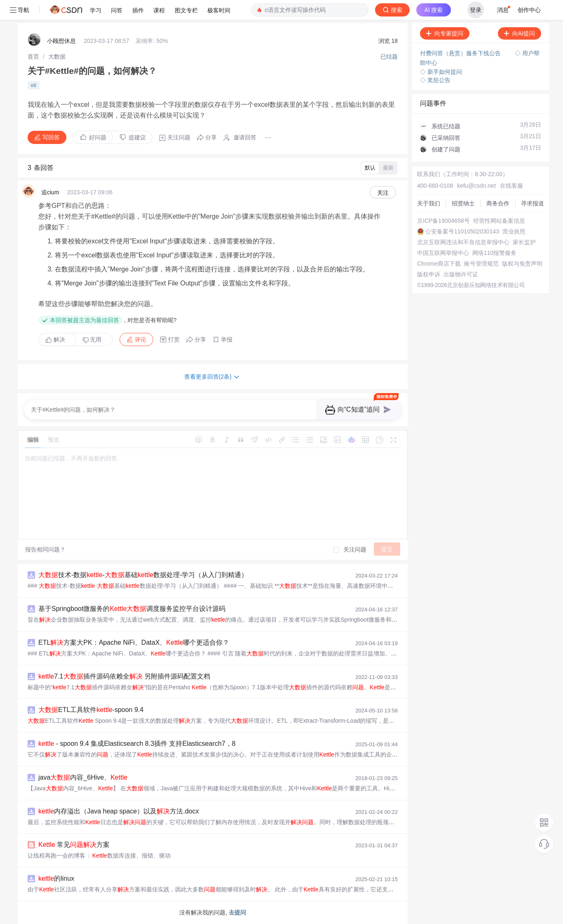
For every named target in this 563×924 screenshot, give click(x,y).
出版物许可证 (461, 274)
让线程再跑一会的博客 (56, 856)
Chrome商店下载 (439, 264)
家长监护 (524, 242)
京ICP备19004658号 (443, 221)
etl (34, 85)
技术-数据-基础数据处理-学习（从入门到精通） (143, 575)
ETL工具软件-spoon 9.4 (91, 710)
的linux (56, 878)
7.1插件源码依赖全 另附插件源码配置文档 (124, 676)
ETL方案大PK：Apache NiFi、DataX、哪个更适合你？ (134, 642)
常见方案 (74, 845)
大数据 (57, 57)
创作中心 (529, 10)
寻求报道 (533, 203)
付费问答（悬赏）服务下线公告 (461, 53)
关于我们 (429, 203)
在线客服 (511, 186)
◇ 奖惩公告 (435, 80)
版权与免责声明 (522, 264)
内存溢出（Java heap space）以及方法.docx (118, 811)
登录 (476, 10)
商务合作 (498, 203)
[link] (33, 57)
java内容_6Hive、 (83, 777)
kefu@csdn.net (476, 186)
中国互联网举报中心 (443, 253)
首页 (33, 57)
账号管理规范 (481, 264)
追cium (50, 192)
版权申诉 (429, 274)
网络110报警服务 (494, 253)
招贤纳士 (463, 203)
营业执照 (514, 231)
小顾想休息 (61, 41)
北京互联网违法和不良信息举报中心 (463, 242)
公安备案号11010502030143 (462, 231)
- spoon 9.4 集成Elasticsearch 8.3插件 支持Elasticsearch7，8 (137, 744)
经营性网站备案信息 (499, 221)
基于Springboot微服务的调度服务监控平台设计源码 (132, 609)
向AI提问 (520, 33)
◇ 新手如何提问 (441, 72)
